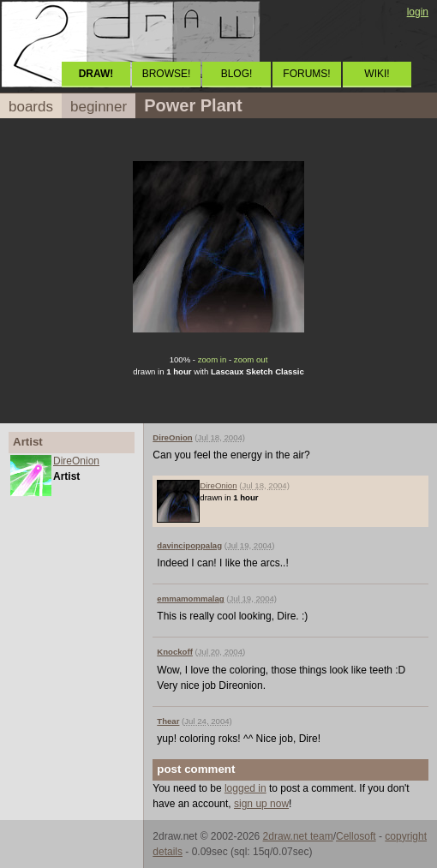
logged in (245, 788)
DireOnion (76, 461)
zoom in (213, 359)
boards (31, 107)
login (418, 12)
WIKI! (377, 74)
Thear (168, 721)
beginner (99, 107)
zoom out (251, 359)
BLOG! (237, 74)
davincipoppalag (189, 545)
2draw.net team (298, 836)
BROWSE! (167, 74)
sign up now (261, 804)
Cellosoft (356, 836)
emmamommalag (190, 599)
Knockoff (175, 652)
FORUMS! (306, 74)
